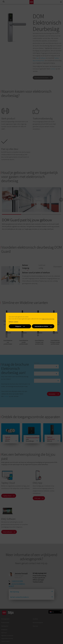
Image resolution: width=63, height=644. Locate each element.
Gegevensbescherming (48, 319)
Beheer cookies (13, 322)
